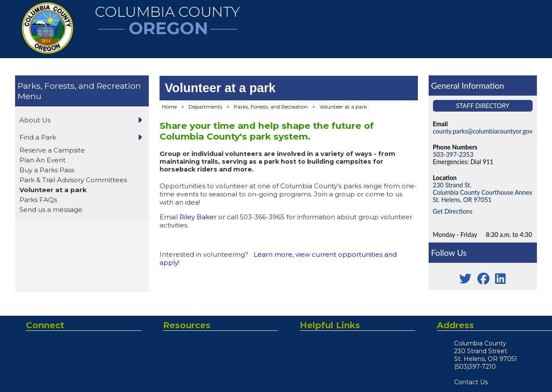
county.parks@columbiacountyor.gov (483, 131)
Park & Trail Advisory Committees (73, 180)
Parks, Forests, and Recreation (79, 86)
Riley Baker (198, 217)
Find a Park (38, 137)
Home (169, 107)
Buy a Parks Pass (47, 170)
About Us (35, 120)
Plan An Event (42, 160)
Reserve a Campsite (52, 150)
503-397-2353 (453, 154)
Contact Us (471, 382)
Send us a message (51, 210)
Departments (205, 107)
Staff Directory (483, 106)
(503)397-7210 (475, 367)
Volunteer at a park (53, 190)
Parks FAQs (38, 200)
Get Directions (453, 211)
